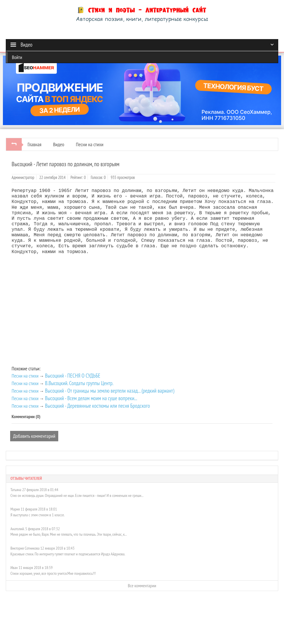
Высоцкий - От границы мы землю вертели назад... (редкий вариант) (110, 391)
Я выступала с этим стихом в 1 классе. (38, 515)
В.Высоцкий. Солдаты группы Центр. (79, 383)
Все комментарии (142, 586)
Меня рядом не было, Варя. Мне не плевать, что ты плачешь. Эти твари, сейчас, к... (69, 534)
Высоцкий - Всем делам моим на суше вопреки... (91, 398)
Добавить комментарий (34, 436)
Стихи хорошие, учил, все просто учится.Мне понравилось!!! (53, 573)
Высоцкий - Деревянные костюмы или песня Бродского (97, 406)
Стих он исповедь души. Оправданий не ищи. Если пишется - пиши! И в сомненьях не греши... (77, 495)
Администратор (23, 177)
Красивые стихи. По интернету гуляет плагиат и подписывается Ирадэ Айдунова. (68, 554)
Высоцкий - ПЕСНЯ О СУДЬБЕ (73, 376)
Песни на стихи (90, 144)
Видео (59, 144)
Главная (34, 144)
